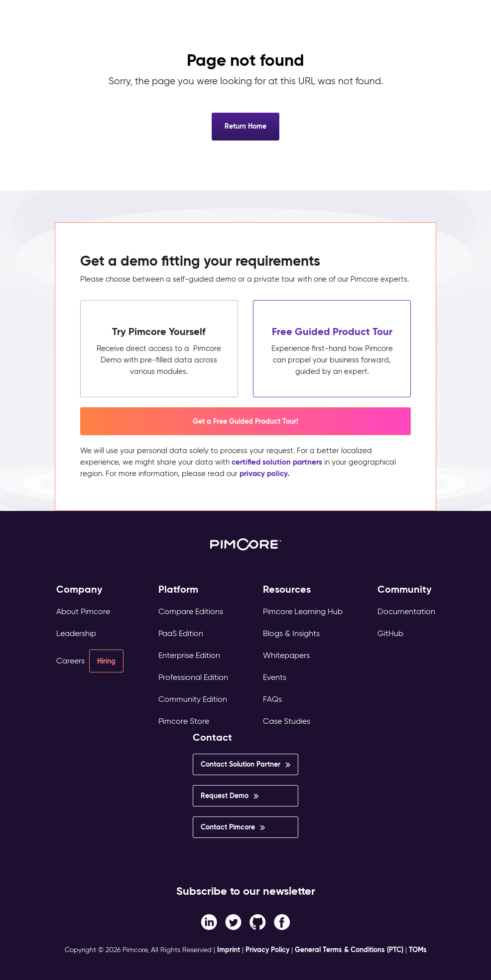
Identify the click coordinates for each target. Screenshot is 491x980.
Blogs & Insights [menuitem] (291, 633)
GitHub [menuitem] (390, 633)
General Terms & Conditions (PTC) (349, 950)
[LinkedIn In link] (282, 921)
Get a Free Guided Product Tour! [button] (245, 421)
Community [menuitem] (405, 589)
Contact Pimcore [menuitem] (228, 827)
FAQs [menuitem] (272, 699)
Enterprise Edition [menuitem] (189, 655)
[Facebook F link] (209, 921)
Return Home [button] (245, 126)
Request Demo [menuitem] (225, 796)
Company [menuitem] (79, 589)
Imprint (229, 950)
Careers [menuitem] (70, 661)
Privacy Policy (267, 950)
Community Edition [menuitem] (193, 699)
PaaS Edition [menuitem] (181, 633)
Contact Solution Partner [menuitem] (241, 764)
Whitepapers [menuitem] (286, 655)
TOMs (418, 950)
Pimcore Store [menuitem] (184, 721)
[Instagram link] (258, 921)
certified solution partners (277, 462)
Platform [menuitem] (178, 589)
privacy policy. (264, 473)
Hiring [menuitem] (106, 661)
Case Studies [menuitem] (287, 721)
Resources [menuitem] (287, 589)
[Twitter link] (233, 921)
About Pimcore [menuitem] (83, 611)
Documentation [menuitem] (406, 611)
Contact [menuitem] (212, 737)
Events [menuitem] (275, 677)
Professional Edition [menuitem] (193, 677)
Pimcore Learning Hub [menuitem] (303, 611)
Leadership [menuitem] (76, 633)
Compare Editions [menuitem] (191, 611)
